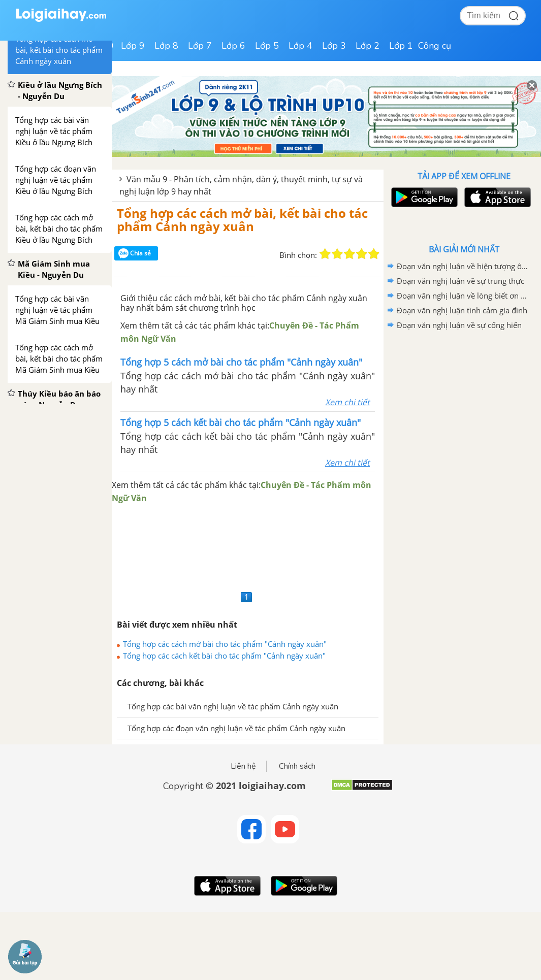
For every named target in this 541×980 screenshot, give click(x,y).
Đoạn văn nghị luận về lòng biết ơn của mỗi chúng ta (462, 296)
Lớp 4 (300, 46)
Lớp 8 (166, 46)
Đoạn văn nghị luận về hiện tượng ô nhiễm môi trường (462, 266)
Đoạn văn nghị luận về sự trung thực (460, 281)
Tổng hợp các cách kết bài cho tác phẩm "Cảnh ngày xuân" (224, 656)
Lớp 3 (334, 46)
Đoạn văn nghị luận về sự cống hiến (459, 325)
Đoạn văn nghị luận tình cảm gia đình (462, 310)
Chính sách (297, 766)
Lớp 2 (368, 46)
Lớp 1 (401, 46)
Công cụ (435, 46)
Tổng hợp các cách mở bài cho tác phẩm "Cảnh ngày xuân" (225, 644)
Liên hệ (243, 766)
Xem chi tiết (347, 402)
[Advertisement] (248, 546)
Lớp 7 (200, 46)
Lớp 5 (267, 46)
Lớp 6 (233, 46)
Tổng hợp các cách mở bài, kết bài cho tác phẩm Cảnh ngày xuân (242, 220)
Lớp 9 (133, 46)
